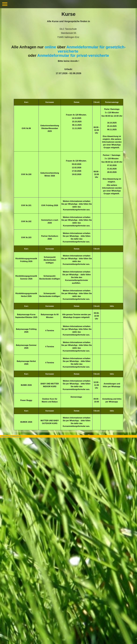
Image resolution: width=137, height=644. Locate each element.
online (50, 47)
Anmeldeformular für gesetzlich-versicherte (92, 49)
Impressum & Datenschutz (11, 436)
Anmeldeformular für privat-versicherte (73, 55)
